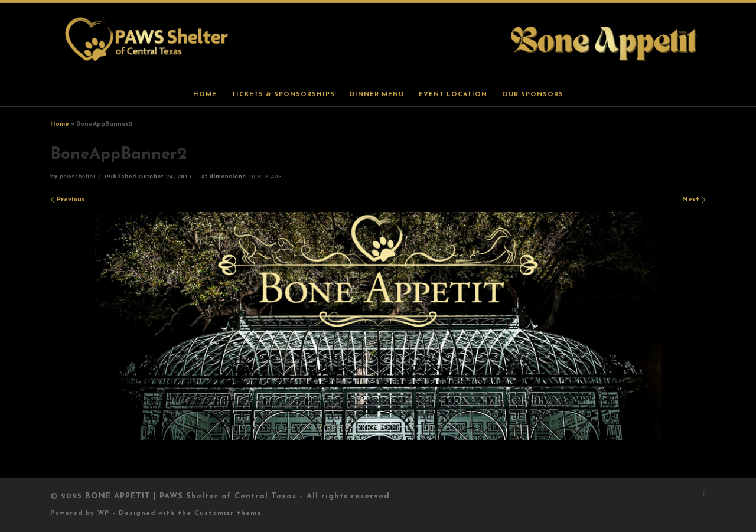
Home (60, 124)
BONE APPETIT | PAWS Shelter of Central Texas (191, 496)
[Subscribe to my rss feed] (705, 496)
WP (103, 513)
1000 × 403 (264, 177)
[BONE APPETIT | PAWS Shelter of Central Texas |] (378, 43)
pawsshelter (78, 177)
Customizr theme (228, 513)
